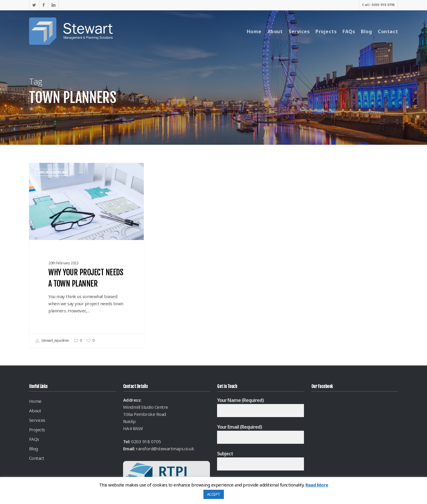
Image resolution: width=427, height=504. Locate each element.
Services (37, 420)
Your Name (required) (260, 407)
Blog (34, 449)
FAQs (34, 439)
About (35, 411)
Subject (260, 460)
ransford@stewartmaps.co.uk (165, 449)
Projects (37, 430)
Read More (317, 485)
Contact (37, 458)
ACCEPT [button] (214, 494)
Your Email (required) (260, 434)
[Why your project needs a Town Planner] (86, 255)
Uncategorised (53, 172)
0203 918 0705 (146, 441)
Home (35, 401)
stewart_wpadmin (52, 341)
